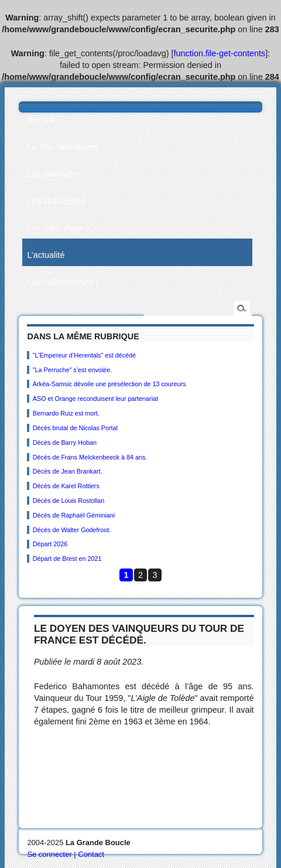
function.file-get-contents (220, 53)
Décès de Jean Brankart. (68, 471)
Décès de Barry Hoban (65, 442)
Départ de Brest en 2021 (67, 559)
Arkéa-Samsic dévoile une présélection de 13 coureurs (109, 384)
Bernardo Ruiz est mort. (66, 413)
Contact (91, 854)
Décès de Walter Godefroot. (72, 530)
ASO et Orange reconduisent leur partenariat (95, 399)
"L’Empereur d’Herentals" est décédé (84, 355)
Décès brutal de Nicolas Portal (75, 428)
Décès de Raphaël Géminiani (74, 515)
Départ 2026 (50, 544)
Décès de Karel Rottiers (66, 486)
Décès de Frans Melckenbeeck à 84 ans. (90, 457)
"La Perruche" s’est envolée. (73, 370)
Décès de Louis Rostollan (68, 501)
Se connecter (49, 854)
